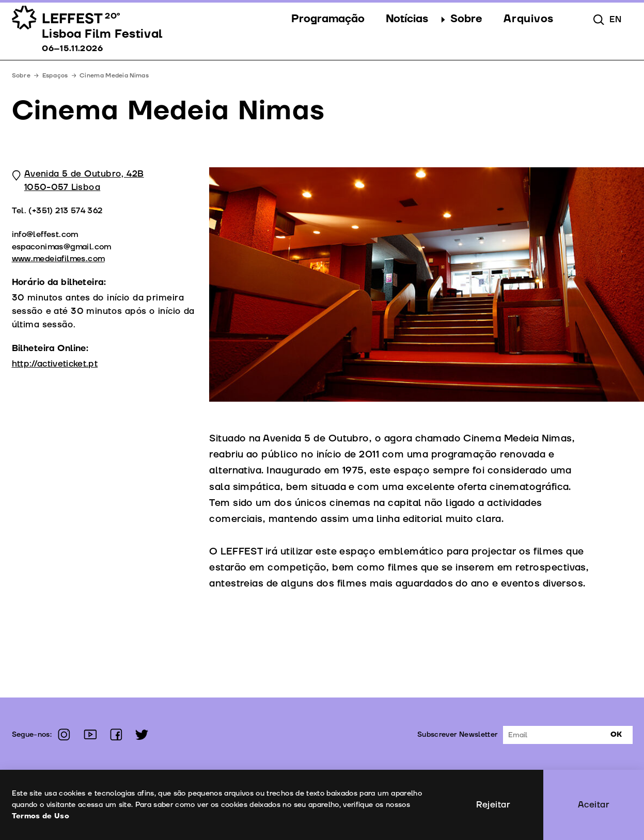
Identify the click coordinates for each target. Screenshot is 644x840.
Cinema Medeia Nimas (114, 76)
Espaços (55, 76)
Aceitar (594, 805)
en (615, 19)
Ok (616, 734)
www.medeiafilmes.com (58, 259)
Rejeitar (493, 805)
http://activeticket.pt (55, 364)
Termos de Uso (41, 816)
